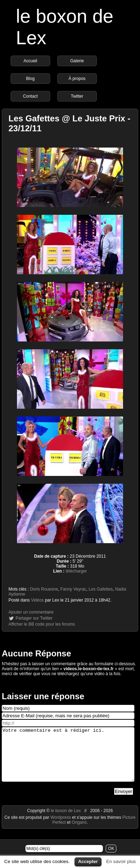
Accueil (30, 61)
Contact (30, 96)
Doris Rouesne (44, 589)
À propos (77, 79)
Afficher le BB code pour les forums (42, 624)
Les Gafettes (101, 589)
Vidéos (37, 600)
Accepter (88, 861)
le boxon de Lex (66, 821)
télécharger (76, 571)
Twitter (77, 96)
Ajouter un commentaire (31, 612)
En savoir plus (121, 861)
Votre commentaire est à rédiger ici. (68, 760)
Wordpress (61, 828)
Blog (30, 79)
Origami (79, 833)
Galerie (77, 61)
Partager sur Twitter (34, 618)
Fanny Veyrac (73, 589)
